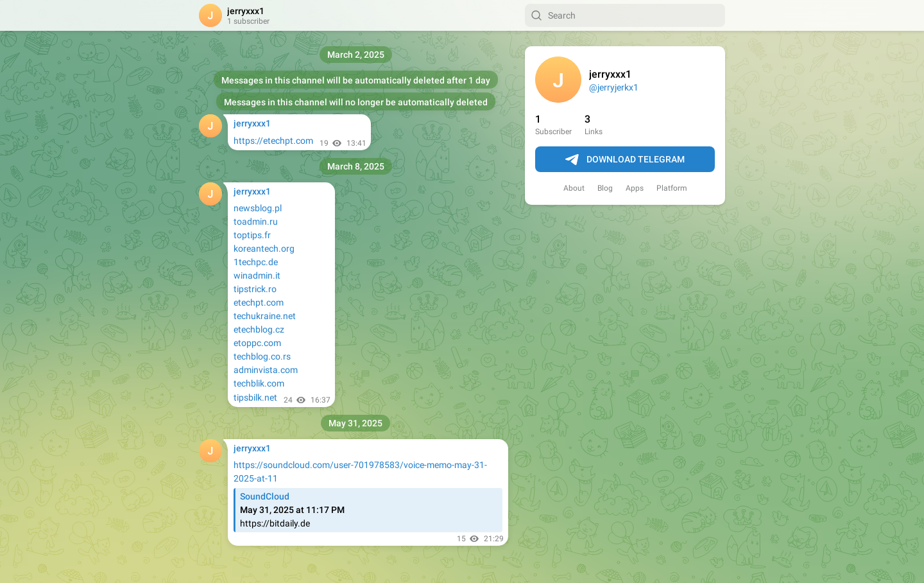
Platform (672, 188)
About (574, 188)
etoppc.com (257, 343)
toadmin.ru (256, 222)
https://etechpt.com (273, 141)
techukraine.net (265, 316)
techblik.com (259, 383)
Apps (635, 188)
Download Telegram (625, 160)
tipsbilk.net (255, 397)
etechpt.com (259, 302)
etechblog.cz (259, 329)
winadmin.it (257, 275)
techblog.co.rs (262, 356)
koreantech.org (264, 248)
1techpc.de (256, 262)
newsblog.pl (258, 208)
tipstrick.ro (255, 289)
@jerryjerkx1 (614, 87)
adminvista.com (266, 370)
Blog (605, 188)
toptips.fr (252, 235)
